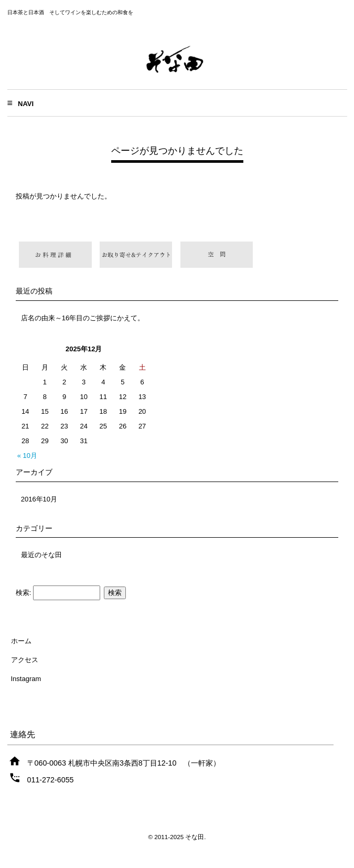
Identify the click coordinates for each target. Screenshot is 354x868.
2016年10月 (39, 499)
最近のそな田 (41, 555)
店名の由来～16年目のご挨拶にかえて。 (83, 318)
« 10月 (27, 456)
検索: (24, 593)
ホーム (21, 641)
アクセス (25, 660)
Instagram (26, 679)
